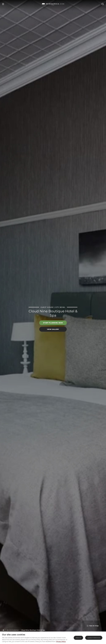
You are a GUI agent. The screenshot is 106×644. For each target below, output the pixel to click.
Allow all (78, 638)
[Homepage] (3, 630)
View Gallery (53, 329)
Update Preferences (94, 638)
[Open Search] (103, 4)
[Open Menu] (3, 4)
